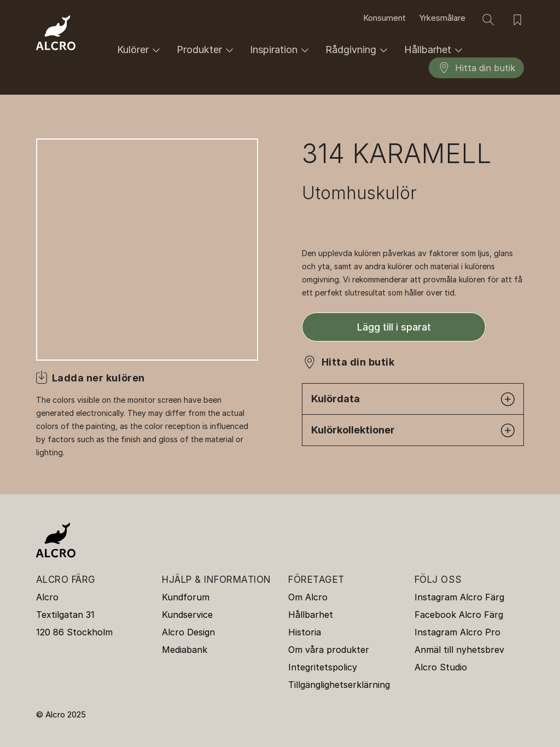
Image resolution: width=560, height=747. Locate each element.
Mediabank (185, 650)
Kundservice (187, 615)
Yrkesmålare (442, 18)
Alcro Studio (441, 667)
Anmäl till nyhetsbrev (459, 650)
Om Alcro (308, 597)
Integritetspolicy (323, 667)
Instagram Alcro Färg (459, 597)
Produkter (207, 50)
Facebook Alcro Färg (459, 615)
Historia (305, 632)
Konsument (384, 18)
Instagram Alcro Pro (457, 632)
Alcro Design (188, 632)
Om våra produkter (329, 650)
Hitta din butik (476, 68)
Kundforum (186, 597)
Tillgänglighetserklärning (339, 685)
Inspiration (281, 50)
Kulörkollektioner (413, 430)
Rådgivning (358, 50)
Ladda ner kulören (98, 378)
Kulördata (413, 399)
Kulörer (140, 50)
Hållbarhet (435, 50)
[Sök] (488, 20)
